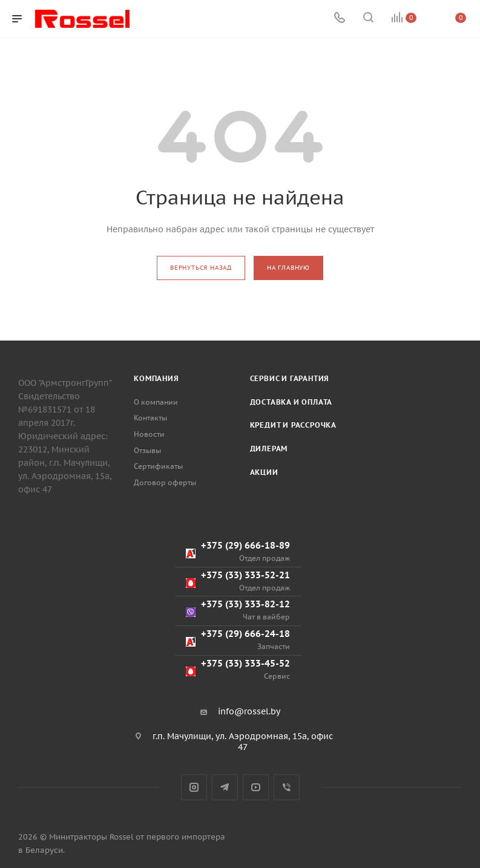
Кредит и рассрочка (293, 425)
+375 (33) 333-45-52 (238, 669)
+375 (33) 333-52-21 (238, 581)
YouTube (256, 787)
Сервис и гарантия (290, 378)
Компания (156, 378)
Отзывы (147, 450)
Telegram (225, 787)
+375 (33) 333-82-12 (238, 610)
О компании (156, 402)
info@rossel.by (249, 711)
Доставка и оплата (291, 402)
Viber (287, 787)
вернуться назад (201, 268)
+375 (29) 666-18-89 (238, 551)
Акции (264, 472)
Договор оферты (165, 482)
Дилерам (269, 449)
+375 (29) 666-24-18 (238, 640)
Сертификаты (158, 466)
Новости (149, 434)
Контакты (150, 418)
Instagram (194, 787)
